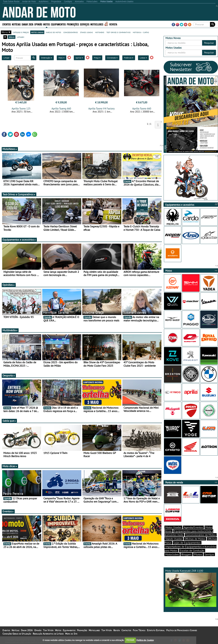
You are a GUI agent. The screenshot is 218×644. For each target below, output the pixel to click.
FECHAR (130, 640)
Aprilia (79, 58)
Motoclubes (97, 24)
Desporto (9, 375)
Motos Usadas (173, 527)
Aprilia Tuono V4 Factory (101, 109)
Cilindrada (112, 58)
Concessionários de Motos (201, 535)
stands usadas (86, 32)
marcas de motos (53, 32)
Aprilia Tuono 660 (142, 109)
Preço (97, 58)
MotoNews (10, 149)
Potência (129, 58)
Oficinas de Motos (195, 539)
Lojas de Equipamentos (187, 543)
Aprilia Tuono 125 (21, 109)
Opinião (38, 24)
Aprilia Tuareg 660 (61, 109)
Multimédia (10, 330)
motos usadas (37, 32)
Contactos (126, 630)
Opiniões (9, 285)
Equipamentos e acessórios (19, 240)
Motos (47, 24)
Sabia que (9, 421)
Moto (62, 58)
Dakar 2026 (27, 24)
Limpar (7, 58)
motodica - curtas (141, 32)
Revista (113, 24)
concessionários (71, 32)
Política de (145, 640)
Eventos (7, 24)
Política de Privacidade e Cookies (182, 630)
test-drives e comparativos (118, 32)
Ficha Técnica (139, 630)
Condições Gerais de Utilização (17, 634)
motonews (100, 32)
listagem (21, 37)
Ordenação (47, 58)
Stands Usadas (174, 539)
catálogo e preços (21, 32)
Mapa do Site (71, 634)
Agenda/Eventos (193, 527)
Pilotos (198, 554)
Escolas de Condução (192, 550)
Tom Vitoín (48, 630)
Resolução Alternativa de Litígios (48, 634)
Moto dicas (10, 466)
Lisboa (143, 58)
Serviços (85, 24)
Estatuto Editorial (156, 630)
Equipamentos (58, 24)
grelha (12, 37)
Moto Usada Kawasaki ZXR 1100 (191, 588)
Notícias (16, 24)
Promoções (73, 24)
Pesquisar (209, 43)
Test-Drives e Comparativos (19, 194)
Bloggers (186, 554)
